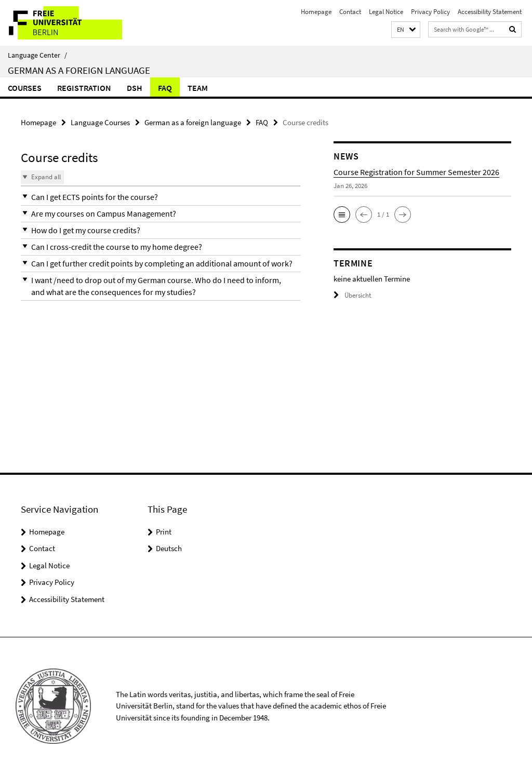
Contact (350, 12)
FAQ (165, 88)
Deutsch (169, 548)
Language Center (37, 55)
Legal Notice (386, 12)
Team (198, 88)
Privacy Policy (430, 12)
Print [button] (164, 532)
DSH (135, 88)
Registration (84, 88)
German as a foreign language (79, 70)
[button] (406, 30)
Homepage (316, 12)
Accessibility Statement (490, 12)
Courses (25, 88)
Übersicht (352, 295)
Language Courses (100, 122)
